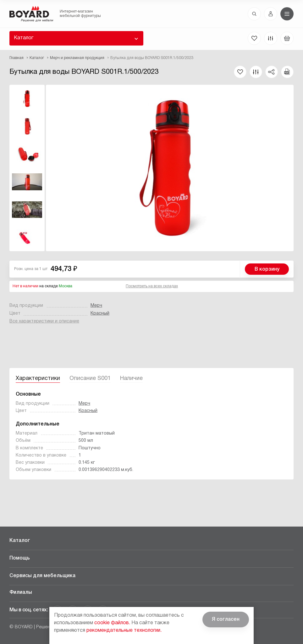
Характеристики (38, 379)
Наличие (131, 379)
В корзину (267, 269)
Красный (100, 314)
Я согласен (226, 620)
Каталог (24, 38)
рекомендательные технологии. (124, 630)
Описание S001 (90, 379)
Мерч (96, 306)
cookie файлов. (112, 623)
